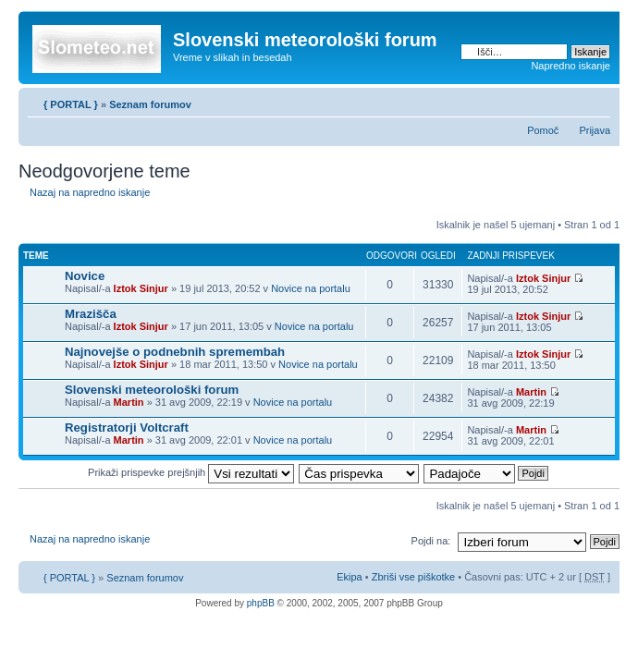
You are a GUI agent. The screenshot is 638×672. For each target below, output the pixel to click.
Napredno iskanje (571, 66)
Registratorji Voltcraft (127, 428)
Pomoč (543, 130)
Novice (85, 276)
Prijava (595, 130)
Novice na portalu (311, 288)
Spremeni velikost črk (597, 101)
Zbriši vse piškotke (415, 577)
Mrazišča (91, 314)
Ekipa (350, 577)
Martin (129, 402)
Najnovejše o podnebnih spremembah (175, 352)
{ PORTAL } (71, 104)
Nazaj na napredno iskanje (90, 192)
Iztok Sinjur (141, 288)
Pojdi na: (431, 541)
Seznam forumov (150, 104)
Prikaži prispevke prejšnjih (191, 472)
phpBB (261, 603)
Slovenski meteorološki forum (152, 390)
